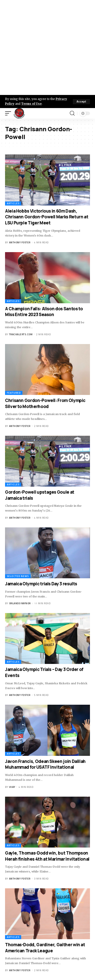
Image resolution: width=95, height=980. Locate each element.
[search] (72, 113)
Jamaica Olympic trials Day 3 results (41, 584)
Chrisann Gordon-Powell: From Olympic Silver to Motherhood (45, 403)
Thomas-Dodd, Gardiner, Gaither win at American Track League (45, 948)
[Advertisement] (47, 47)
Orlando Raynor (20, 603)
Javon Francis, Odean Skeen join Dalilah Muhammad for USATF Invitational (45, 764)
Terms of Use (31, 104)
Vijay (12, 787)
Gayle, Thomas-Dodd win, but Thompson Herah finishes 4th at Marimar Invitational (47, 856)
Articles (13, 203)
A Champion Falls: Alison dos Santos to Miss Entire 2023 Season (44, 312)
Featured (14, 393)
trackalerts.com (21, 334)
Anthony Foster (20, 242)
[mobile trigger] (9, 113)
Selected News (18, 576)
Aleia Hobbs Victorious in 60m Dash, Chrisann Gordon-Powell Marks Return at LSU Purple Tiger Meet (47, 217)
